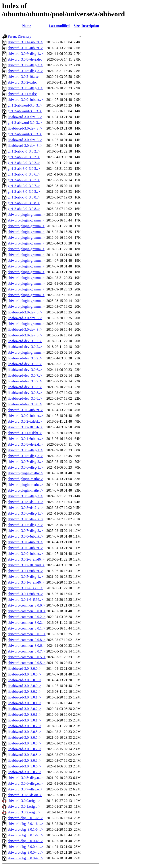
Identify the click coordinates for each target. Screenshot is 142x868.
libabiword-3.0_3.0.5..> (25, 732)
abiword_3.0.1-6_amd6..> (26, 582)
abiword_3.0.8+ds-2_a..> (26, 502)
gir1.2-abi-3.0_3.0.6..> (24, 174)
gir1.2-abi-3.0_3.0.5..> (24, 169)
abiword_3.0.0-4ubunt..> (25, 48)
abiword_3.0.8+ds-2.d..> (25, 444)
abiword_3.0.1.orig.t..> (24, 806)
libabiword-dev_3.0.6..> (25, 370)
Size (77, 26)
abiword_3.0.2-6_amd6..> (26, 559)
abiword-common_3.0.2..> (27, 617)
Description (90, 26)
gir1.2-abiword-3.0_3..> (25, 105)
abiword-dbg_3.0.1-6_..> (25, 824)
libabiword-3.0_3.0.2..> (25, 692)
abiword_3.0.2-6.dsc (22, 82)
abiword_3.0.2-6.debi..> (25, 421)
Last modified (59, 26)
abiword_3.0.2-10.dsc (23, 77)
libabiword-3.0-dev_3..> (25, 117)
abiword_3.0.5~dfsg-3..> (25, 71)
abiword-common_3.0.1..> (27, 628)
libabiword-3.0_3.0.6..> (25, 766)
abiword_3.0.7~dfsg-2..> (25, 65)
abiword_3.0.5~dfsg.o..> (25, 778)
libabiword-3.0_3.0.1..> (25, 697)
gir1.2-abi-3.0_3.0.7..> (24, 180)
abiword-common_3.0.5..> (27, 657)
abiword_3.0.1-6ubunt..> (25, 42)
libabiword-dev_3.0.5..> (25, 364)
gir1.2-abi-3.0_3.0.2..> (24, 151)
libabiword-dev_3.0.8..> (25, 393)
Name (27, 26)
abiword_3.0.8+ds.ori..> (25, 795)
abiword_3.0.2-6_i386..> (25, 588)
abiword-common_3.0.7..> (27, 651)
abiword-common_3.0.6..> (27, 646)
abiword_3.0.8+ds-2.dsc (25, 59)
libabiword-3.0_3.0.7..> (25, 749)
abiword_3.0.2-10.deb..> (25, 427)
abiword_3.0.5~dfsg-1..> (25, 88)
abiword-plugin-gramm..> (26, 215)
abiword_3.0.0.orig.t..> (24, 801)
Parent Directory (19, 36)
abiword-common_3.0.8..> (27, 640)
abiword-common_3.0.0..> (27, 605)
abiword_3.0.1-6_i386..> (25, 600)
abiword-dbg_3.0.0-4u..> (25, 841)
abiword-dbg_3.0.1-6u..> (25, 818)
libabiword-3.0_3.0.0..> (25, 669)
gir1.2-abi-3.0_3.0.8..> (24, 197)
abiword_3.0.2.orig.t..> (24, 812)
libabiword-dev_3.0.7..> (25, 375)
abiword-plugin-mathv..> (25, 473)
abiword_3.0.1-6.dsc (22, 94)
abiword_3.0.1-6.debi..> (25, 433)
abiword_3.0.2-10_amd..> (26, 565)
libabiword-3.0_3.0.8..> (25, 743)
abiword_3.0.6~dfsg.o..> (25, 783)
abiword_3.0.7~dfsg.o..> (25, 789)
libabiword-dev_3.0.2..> (25, 341)
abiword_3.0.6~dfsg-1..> (25, 54)
